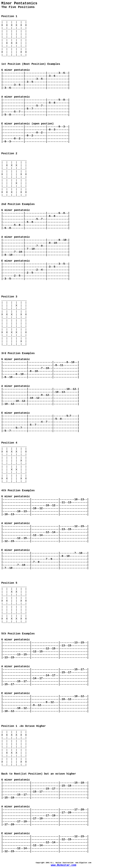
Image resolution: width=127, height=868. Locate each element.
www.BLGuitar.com (63, 865)
